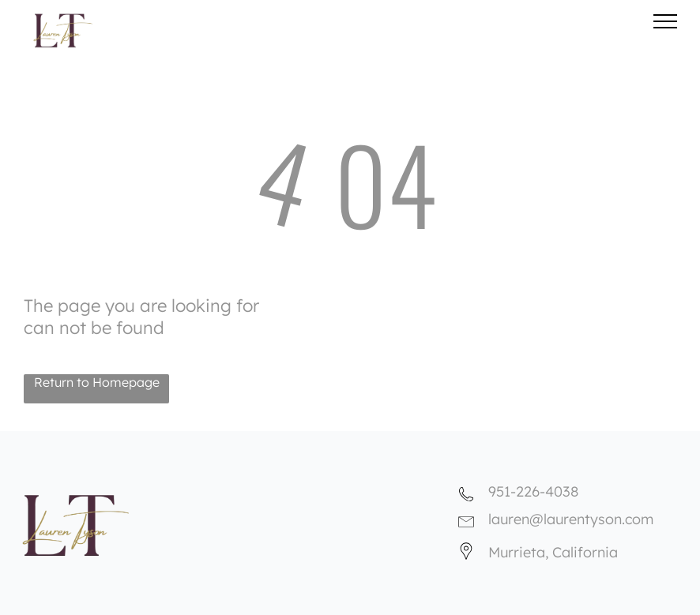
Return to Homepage (97, 382)
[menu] (665, 21)
